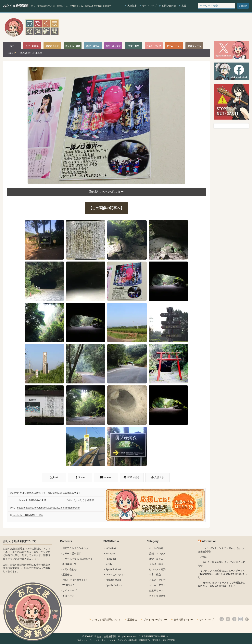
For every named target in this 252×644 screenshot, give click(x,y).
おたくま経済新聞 (16, 6)
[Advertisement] (177, 27)
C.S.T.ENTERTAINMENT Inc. (28, 515)
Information (209, 541)
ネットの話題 (156, 548)
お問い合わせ (169, 6)
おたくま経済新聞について (19, 541)
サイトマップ (149, 6)
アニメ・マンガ (157, 580)
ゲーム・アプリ (157, 585)
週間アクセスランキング (75, 548)
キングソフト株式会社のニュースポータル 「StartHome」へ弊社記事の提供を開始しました (222, 574)
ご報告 (204, 557)
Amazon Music (113, 580)
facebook (234, 619)
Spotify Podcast (114, 585)
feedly (109, 564)
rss (222, 619)
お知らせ (67, 580)
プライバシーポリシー (155, 620)
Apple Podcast (113, 569)
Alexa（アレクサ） (116, 575)
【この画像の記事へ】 (106, 208)
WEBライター (70, 585)
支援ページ (68, 596)
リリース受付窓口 (72, 554)
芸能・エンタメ (157, 554)
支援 (184, 6)
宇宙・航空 (155, 575)
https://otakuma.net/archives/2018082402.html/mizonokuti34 (49, 508)
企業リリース (156, 591)
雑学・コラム (156, 559)
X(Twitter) (111, 548)
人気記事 (132, 6)
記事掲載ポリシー (183, 620)
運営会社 (67, 575)
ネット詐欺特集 (157, 596)
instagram (111, 554)
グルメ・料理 (156, 564)
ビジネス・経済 (157, 569)
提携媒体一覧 (69, 564)
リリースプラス (71, 559)
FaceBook (111, 559)
